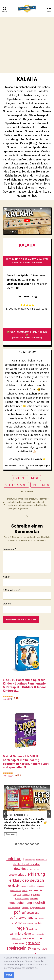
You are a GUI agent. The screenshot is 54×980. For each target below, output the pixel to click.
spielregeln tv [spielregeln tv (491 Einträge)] (19, 948)
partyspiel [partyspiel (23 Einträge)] (25, 908)
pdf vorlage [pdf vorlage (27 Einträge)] (39, 918)
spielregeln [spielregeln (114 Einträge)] (33, 943)
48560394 (9, 776)
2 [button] (19, 844)
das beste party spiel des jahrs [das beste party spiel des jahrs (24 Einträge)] (36, 860)
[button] (39, 968)
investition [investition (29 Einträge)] (31, 886)
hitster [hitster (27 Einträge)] (23, 886)
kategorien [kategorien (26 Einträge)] (17, 895)
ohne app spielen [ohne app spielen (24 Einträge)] (14, 908)
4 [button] (23, 844)
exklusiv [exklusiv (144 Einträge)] (14, 886)
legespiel (27, 502)
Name (7, 577)
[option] (27, 812)
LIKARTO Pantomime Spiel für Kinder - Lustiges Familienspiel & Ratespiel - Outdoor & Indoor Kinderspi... (25, 685)
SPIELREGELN (40, 485)
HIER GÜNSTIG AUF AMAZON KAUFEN (27, 261)
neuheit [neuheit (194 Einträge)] (39, 903)
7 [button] (31, 844)
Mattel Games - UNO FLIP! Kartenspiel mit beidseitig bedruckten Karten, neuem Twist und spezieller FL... (26, 762)
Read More (11, 834)
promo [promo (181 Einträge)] (17, 923)
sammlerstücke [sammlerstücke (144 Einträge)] (20, 934)
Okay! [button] (9, 975)
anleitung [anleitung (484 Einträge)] (15, 859)
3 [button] (21, 844)
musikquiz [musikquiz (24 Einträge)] (34, 899)
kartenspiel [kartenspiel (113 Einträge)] (36, 890)
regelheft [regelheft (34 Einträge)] (38, 923)
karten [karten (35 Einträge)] (25, 891)
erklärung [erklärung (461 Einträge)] (36, 874)
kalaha (19, 502)
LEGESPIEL (20, 478)
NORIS (35, 478)
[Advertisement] (27, 45)
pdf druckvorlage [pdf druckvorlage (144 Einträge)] (22, 918)
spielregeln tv (13, 509)
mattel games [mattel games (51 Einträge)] (22, 898)
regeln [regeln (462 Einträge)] (22, 928)
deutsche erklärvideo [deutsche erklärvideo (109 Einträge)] (27, 864)
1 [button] (16, 844)
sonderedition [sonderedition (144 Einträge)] (32, 938)
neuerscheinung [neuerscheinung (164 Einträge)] (20, 903)
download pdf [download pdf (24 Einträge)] (34, 869)
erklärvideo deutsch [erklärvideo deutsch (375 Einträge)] (27, 880)
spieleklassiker (41, 505)
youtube (24, 509)
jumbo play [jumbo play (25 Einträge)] (41, 886)
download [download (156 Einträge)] (21, 869)
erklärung (33, 499)
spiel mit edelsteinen (23, 505)
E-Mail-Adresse (12, 590)
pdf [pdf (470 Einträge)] (17, 912)
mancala (36, 502)
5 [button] (26, 844)
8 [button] (33, 844)
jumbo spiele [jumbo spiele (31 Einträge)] (16, 891)
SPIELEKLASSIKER (16, 485)
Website (7, 604)
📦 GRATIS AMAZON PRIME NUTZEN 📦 (27, 335)
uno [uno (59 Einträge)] (34, 949)
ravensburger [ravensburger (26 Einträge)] (28, 923)
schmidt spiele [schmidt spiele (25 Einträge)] (38, 934)
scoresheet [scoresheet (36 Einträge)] (16, 939)
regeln (10, 505)
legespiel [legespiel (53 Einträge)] (35, 895)
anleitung (11, 499)
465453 (8, 699)
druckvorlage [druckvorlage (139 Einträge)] (17, 875)
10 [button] (38, 844)
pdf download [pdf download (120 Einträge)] (30, 913)
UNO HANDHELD (16, 815)
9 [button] (36, 844)
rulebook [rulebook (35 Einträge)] (33, 929)
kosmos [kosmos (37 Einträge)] (26, 895)
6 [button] (28, 844)
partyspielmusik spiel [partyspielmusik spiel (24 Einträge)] (38, 908)
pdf (42, 502)
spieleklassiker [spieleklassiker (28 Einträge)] (19, 943)
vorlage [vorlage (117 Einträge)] (42, 949)
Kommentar (9, 549)
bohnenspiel (22, 499)
